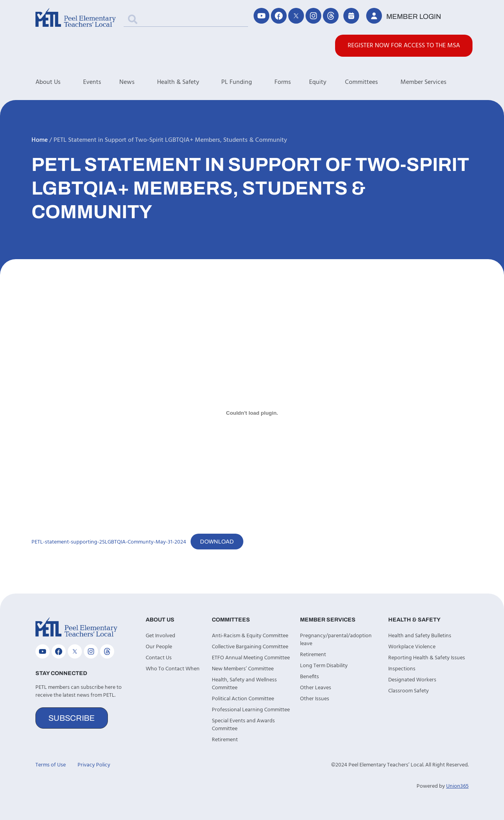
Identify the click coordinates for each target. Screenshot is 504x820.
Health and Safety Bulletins (420, 636)
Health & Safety (189, 82)
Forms (283, 82)
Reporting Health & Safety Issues (427, 658)
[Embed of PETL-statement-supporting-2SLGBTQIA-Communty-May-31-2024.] (252, 413)
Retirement (225, 740)
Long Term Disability (324, 666)
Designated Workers (412, 680)
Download (217, 542)
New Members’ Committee (243, 669)
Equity (318, 82)
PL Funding (248, 82)
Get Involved (160, 636)
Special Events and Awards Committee (243, 725)
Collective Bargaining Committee (250, 647)
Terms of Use (51, 765)
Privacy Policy (94, 765)
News (138, 82)
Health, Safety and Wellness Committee (244, 684)
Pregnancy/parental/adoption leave (336, 640)
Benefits (309, 677)
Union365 (457, 786)
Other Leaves (316, 688)
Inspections (402, 669)
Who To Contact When (173, 669)
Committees (373, 82)
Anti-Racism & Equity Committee (250, 636)
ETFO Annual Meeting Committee (251, 658)
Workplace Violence (412, 647)
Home (40, 140)
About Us (59, 82)
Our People (159, 647)
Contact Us (159, 658)
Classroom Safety (409, 691)
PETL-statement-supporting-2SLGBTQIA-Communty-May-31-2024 (109, 542)
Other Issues (315, 699)
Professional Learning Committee (251, 710)
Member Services (435, 82)
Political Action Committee (243, 699)
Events (92, 82)
